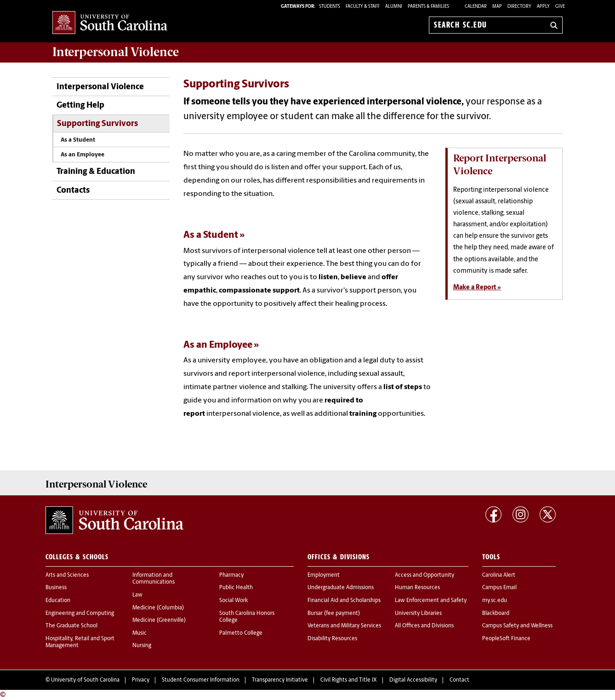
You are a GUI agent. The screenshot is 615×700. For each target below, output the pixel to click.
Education (58, 601)
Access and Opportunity (424, 575)
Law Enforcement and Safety (431, 601)
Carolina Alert (499, 575)
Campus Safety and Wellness (517, 626)
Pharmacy (231, 575)
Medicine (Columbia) (158, 608)
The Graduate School (71, 626)
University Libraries (418, 614)
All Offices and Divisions (424, 626)
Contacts (73, 191)
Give (560, 7)
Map (497, 7)
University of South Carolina (85, 680)
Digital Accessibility (413, 680)
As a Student (78, 140)
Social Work (233, 601)
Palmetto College (241, 633)
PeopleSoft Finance (506, 639)
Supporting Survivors (97, 124)
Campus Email (499, 588)
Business (56, 588)
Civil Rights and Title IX (349, 680)
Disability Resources (332, 639)
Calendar (476, 7)
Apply (543, 7)
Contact (459, 680)
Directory (519, 7)
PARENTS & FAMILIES (428, 7)
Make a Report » (477, 288)
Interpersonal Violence (100, 87)
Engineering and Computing (80, 614)
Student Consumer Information (201, 680)
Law (137, 595)
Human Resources (417, 588)
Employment (324, 575)
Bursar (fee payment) (334, 614)
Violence (116, 52)
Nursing (142, 646)
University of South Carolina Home (110, 23)
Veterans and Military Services (344, 626)
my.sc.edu (495, 601)
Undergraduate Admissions (341, 588)
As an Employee (83, 155)
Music (140, 633)
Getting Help (80, 106)
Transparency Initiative (280, 680)
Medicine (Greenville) (159, 620)
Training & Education (96, 172)
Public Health (236, 588)
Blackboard (496, 614)
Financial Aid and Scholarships (344, 601)
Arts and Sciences (67, 575)
